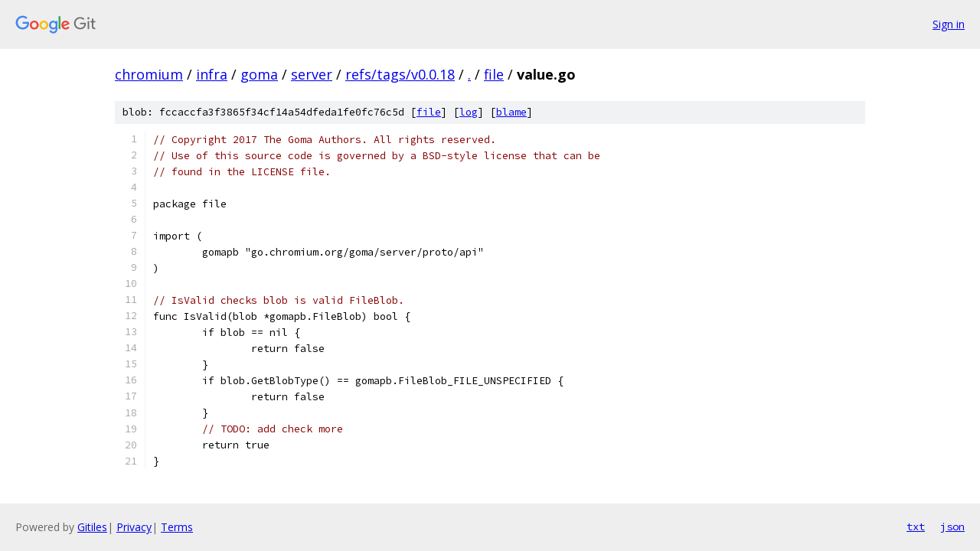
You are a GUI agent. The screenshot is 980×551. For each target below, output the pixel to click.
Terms (177, 527)
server (312, 74)
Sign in (949, 24)
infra (212, 74)
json (952, 527)
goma (259, 74)
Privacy (134, 527)
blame (511, 112)
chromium (149, 74)
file (494, 74)
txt (916, 527)
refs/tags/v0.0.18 (400, 74)
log (469, 112)
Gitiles (92, 527)
